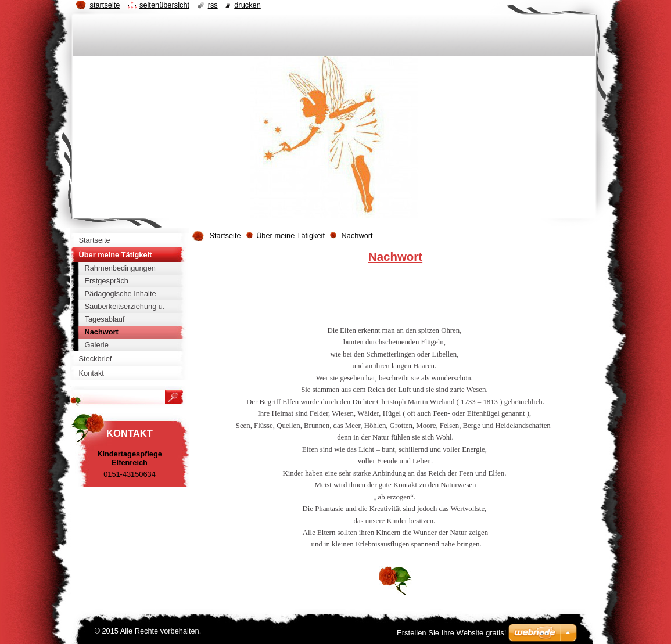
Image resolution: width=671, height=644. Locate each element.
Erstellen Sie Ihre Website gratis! (451, 633)
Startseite (225, 235)
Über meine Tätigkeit (290, 235)
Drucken (247, 5)
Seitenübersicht (164, 5)
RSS (213, 5)
